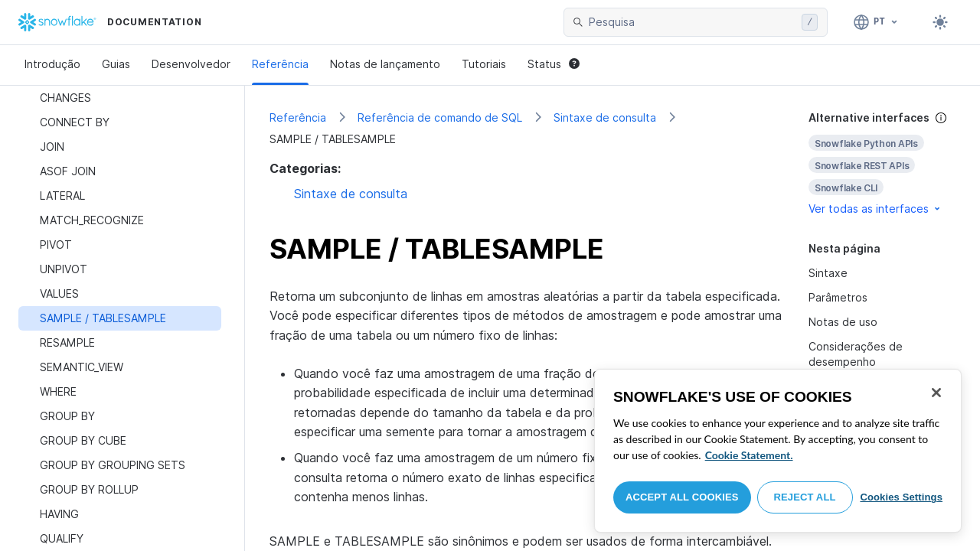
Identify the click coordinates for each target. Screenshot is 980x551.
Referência (280, 64)
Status (554, 64)
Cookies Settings (901, 497)
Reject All (805, 497)
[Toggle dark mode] (940, 22)
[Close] (936, 393)
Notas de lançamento (385, 64)
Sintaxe (828, 273)
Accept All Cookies (682, 497)
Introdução (52, 64)
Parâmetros (838, 297)
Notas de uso (843, 322)
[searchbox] (692, 22)
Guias (116, 64)
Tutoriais (484, 64)
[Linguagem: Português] (876, 22)
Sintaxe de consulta (605, 117)
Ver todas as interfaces (875, 209)
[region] (778, 451)
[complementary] (882, 163)
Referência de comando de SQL (440, 117)
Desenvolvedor (191, 64)
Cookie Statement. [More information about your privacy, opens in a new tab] (749, 455)
